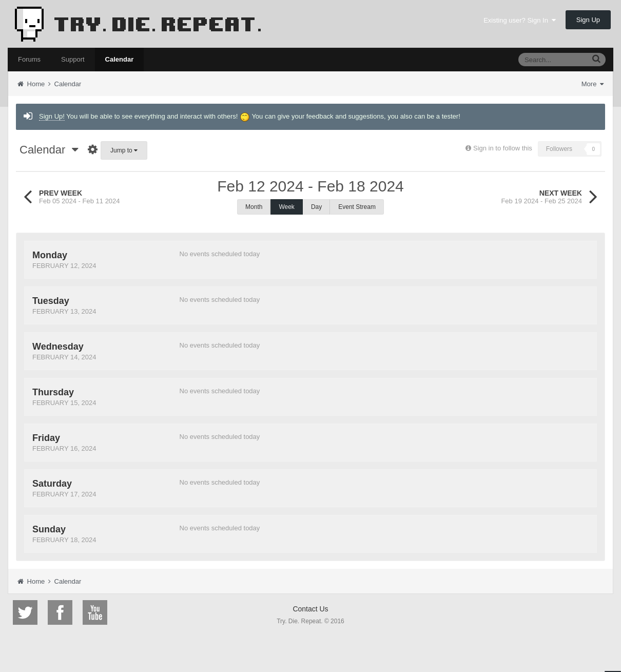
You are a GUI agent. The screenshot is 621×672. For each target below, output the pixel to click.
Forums (29, 59)
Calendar (120, 59)
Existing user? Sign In (520, 20)
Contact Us (310, 609)
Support (73, 59)
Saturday (52, 484)
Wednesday (58, 347)
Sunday (49, 529)
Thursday (53, 392)
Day (316, 207)
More (593, 84)
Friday (46, 438)
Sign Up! (52, 116)
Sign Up (588, 20)
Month (254, 207)
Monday (50, 255)
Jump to (124, 150)
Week (286, 207)
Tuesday (51, 301)
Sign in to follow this (503, 148)
